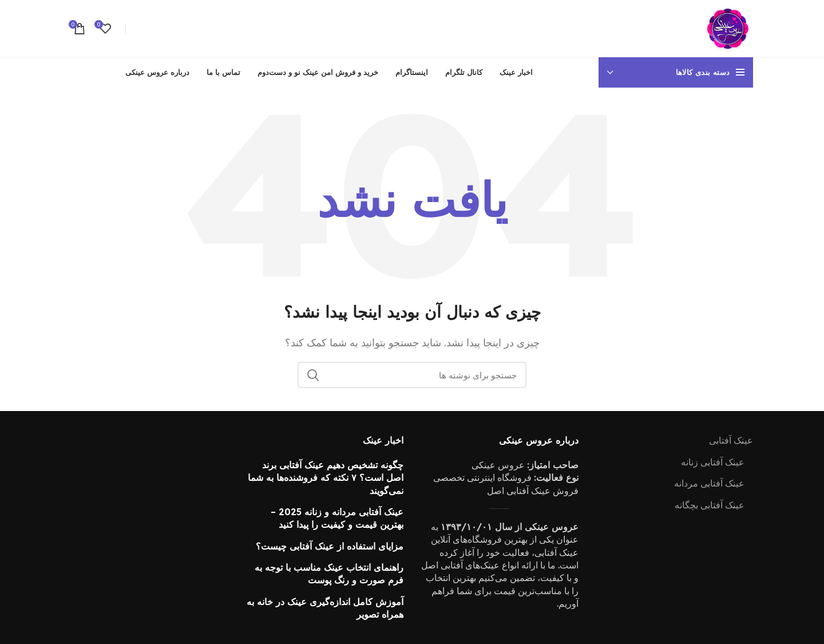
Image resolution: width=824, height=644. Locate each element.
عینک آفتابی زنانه (713, 462)
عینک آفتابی (731, 440)
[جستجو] (412, 375)
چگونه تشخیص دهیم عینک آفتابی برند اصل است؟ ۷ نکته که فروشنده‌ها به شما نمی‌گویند (326, 478)
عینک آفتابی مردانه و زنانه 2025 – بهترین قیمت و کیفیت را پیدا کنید (337, 518)
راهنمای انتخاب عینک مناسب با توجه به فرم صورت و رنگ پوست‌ (329, 574)
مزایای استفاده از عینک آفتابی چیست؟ (330, 546)
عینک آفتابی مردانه (709, 483)
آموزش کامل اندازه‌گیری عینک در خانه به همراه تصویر (325, 608)
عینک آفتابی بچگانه (710, 505)
